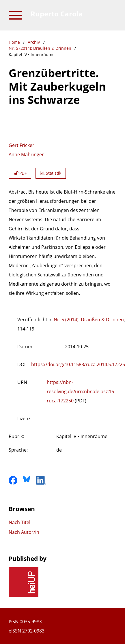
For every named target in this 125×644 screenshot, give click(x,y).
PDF (20, 173)
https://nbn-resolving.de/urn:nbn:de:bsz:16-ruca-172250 (81, 391)
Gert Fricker (22, 145)
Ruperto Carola (57, 14)
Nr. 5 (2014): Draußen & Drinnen (40, 48)
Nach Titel (19, 522)
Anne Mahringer (26, 154)
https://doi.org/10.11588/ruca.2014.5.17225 (78, 364)
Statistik (51, 173)
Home (14, 42)
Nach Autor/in (24, 532)
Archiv (34, 42)
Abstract (18, 192)
